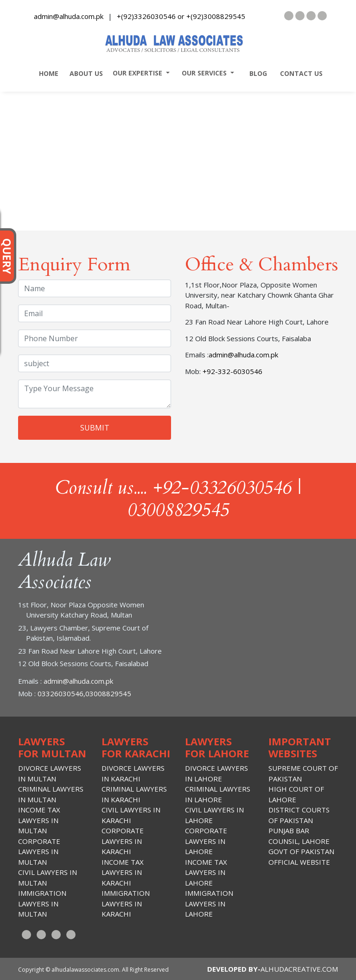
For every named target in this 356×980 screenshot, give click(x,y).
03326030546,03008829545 (83, 693)
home (46, 73)
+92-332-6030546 (232, 371)
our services (202, 73)
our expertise (136, 73)
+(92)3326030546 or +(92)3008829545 (181, 16)
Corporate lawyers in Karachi (123, 841)
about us (84, 73)
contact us (299, 73)
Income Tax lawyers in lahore (206, 872)
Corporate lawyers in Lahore (206, 841)
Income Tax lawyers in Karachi (123, 872)
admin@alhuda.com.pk (69, 16)
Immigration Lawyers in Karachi (126, 903)
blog (255, 73)
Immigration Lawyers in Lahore (209, 903)
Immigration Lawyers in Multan (42, 903)
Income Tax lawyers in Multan (39, 820)
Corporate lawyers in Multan (39, 852)
